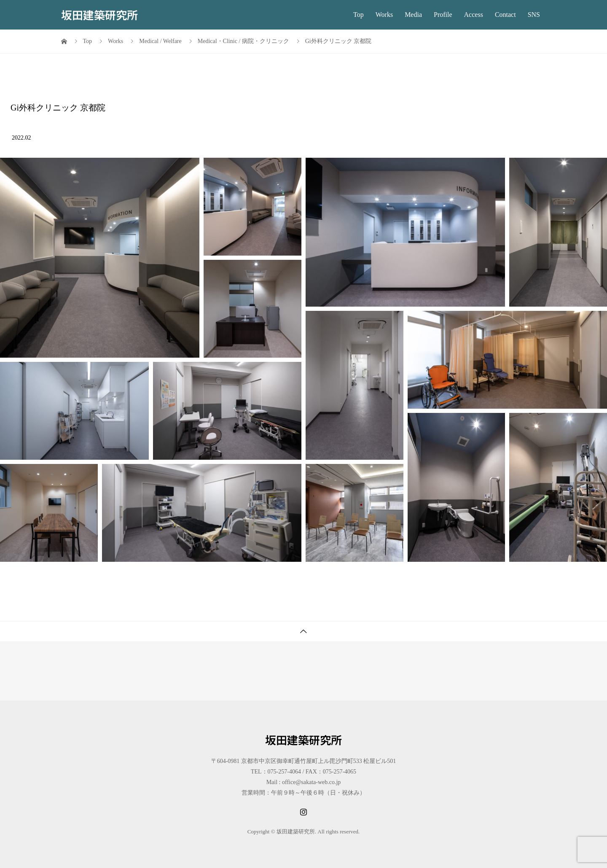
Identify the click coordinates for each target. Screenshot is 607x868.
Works (384, 15)
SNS (534, 15)
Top (359, 15)
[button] (100, 258)
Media (413, 15)
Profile (443, 15)
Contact (505, 15)
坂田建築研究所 (99, 15)
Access (474, 15)
